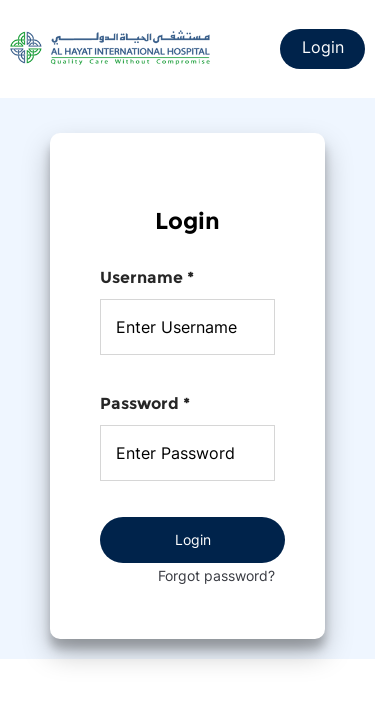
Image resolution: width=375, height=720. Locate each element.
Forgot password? (216, 575)
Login (323, 47)
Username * (147, 277)
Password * (145, 403)
